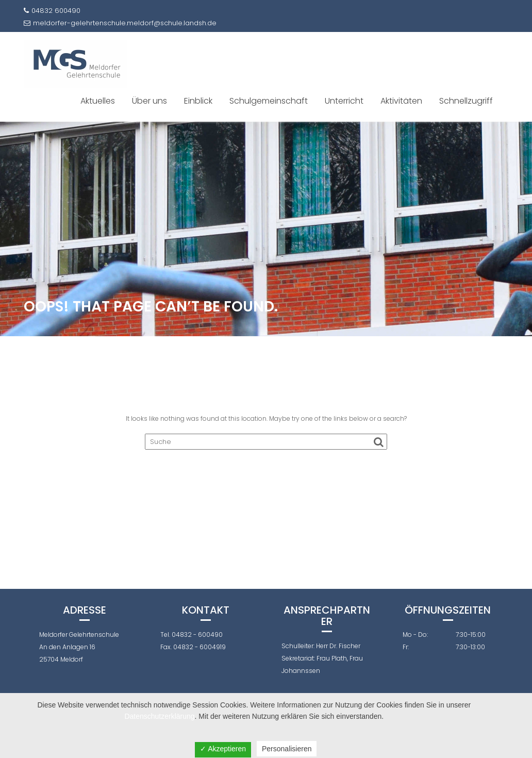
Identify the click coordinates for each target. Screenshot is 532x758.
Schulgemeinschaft (269, 101)
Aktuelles (98, 101)
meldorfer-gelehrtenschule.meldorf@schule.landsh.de (120, 23)
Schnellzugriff (466, 101)
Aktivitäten (401, 101)
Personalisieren (287, 749)
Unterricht (344, 101)
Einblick (198, 101)
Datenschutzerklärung (159, 716)
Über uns (149, 101)
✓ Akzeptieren (223, 749)
